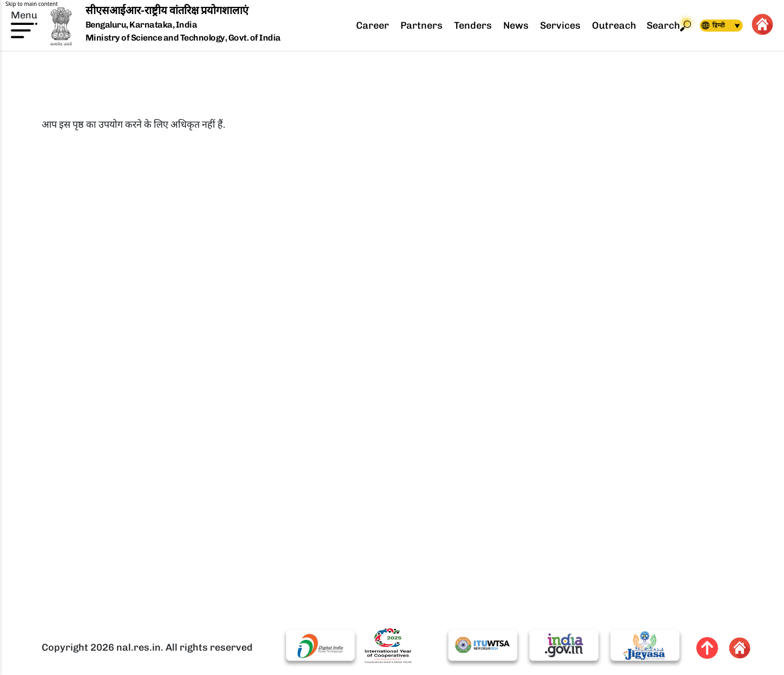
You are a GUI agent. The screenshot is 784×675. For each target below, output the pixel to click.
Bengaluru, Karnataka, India (141, 25)
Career (373, 25)
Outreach (614, 25)
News (516, 25)
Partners (421, 25)
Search (669, 26)
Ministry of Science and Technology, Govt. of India (183, 38)
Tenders (473, 25)
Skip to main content (32, 4)
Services (560, 25)
